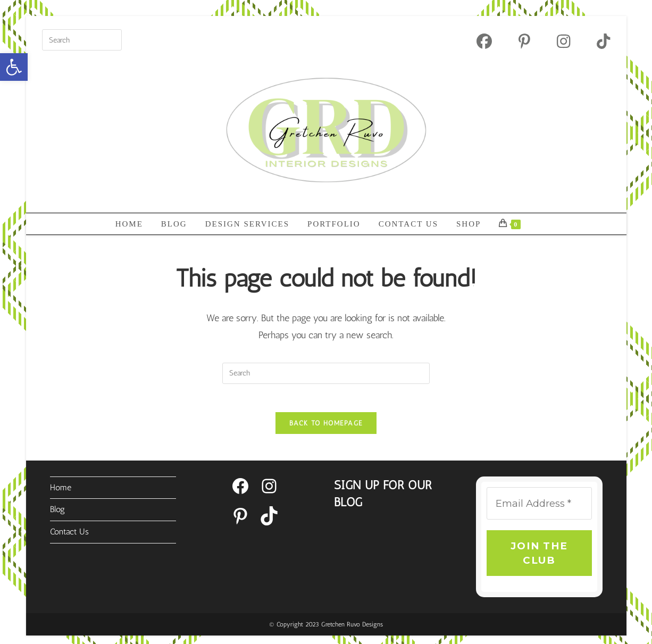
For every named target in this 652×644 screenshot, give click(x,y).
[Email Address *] (539, 508)
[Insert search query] (82, 40)
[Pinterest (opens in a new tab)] (524, 41)
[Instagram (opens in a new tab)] (563, 41)
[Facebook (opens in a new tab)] (484, 41)
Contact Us (69, 535)
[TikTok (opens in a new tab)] (597, 41)
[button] (14, 67)
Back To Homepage (326, 427)
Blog (57, 513)
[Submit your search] (111, 39)
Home (61, 491)
